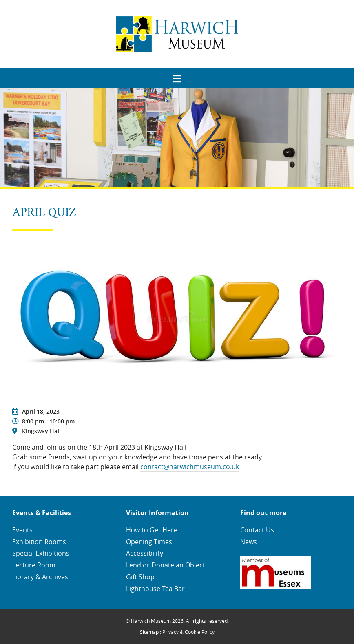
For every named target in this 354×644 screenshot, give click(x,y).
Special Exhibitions (41, 553)
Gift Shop (140, 577)
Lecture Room (34, 565)
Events (22, 530)
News (249, 542)
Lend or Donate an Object (166, 565)
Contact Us (257, 530)
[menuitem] (177, 76)
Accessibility (145, 553)
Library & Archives (40, 577)
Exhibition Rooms (39, 542)
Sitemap (149, 632)
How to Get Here (152, 530)
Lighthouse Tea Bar (155, 589)
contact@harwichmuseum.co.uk (190, 467)
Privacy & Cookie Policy (188, 632)
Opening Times (149, 542)
